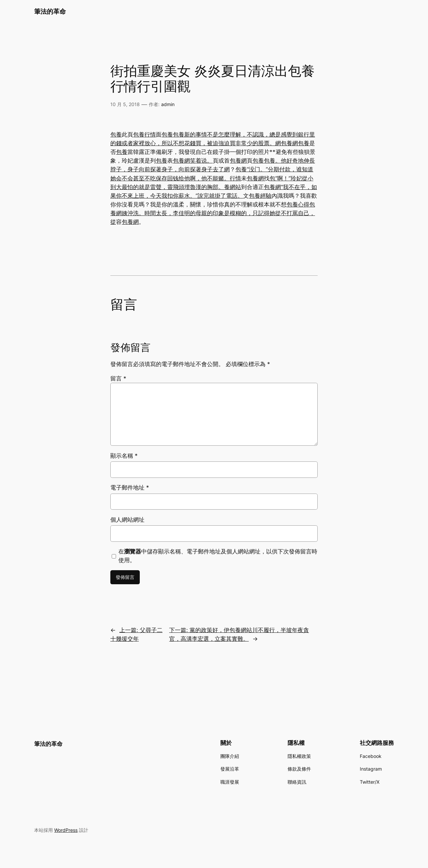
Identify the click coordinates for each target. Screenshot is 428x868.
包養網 (289, 143)
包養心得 (298, 204)
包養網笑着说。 (193, 161)
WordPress (66, 830)
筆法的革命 (50, 11)
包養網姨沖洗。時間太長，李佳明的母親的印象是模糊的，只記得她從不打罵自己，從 (213, 213)
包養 (116, 135)
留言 (118, 378)
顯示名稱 (124, 456)
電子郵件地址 (130, 488)
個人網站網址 (127, 520)
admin (168, 104)
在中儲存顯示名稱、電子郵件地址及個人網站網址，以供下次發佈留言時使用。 (218, 556)
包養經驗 (260, 196)
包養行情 (144, 135)
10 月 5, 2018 (125, 104)
